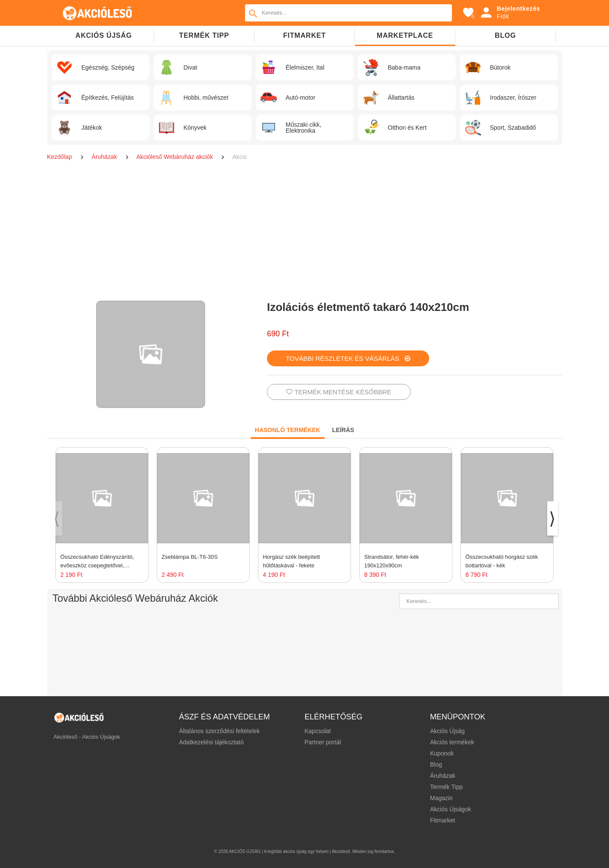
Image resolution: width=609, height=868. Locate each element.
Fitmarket (305, 35)
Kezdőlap (61, 157)
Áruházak (105, 157)
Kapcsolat (317, 731)
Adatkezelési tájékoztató (211, 742)
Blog (505, 35)
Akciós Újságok (451, 809)
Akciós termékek (452, 742)
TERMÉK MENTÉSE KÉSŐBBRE (339, 392)
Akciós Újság (447, 731)
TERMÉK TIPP (204, 35)
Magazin (441, 798)
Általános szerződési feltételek (219, 731)
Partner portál (323, 742)
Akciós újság (104, 35)
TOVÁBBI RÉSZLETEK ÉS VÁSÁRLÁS (348, 358)
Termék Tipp (446, 787)
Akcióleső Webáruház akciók (176, 157)
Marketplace (405, 35)
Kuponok (442, 753)
